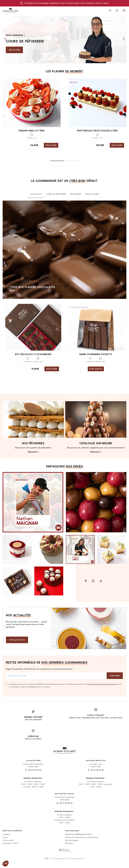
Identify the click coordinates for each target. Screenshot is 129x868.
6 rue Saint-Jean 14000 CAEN (96, 765)
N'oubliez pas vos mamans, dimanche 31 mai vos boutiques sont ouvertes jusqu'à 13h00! (64, 3)
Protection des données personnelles (101, 684)
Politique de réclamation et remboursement (82, 837)
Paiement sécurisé (33, 717)
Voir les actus (17, 640)
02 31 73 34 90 (33, 770)
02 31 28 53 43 (64, 803)
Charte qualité (8, 840)
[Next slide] (124, 39)
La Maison (6, 834)
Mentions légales (72, 840)
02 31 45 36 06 (96, 770)
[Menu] (124, 10)
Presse (5, 837)
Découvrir (14, 50)
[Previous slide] (5, 39)
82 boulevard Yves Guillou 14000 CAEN (33, 765)
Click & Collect (96, 715)
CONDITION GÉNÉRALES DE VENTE (79, 834)
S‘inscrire (115, 676)
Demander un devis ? (11, 843)
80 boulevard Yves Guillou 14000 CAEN (64, 798)
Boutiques (69, 843)
